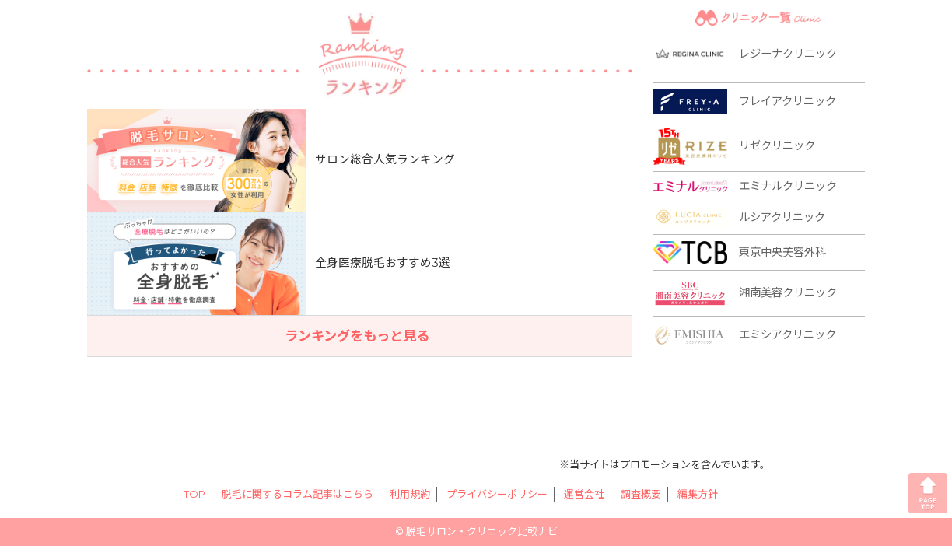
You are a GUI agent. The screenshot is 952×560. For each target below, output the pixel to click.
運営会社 (584, 494)
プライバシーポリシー (497, 494)
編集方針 (698, 494)
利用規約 (410, 494)
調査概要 (641, 494)
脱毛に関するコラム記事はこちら (297, 494)
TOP (194, 494)
